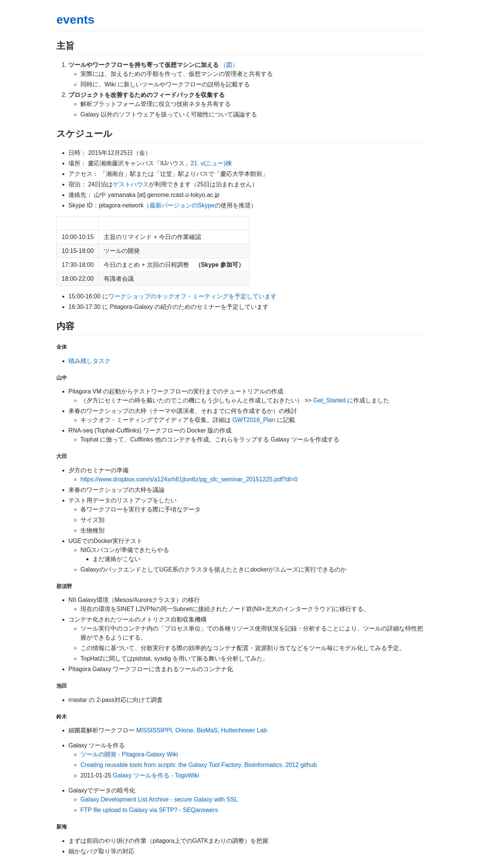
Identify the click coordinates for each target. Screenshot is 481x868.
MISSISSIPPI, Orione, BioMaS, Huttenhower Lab (201, 730)
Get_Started (330, 400)
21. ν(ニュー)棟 (211, 163)
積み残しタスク (89, 361)
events (75, 20)
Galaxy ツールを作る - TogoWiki (156, 775)
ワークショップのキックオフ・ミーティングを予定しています (192, 296)
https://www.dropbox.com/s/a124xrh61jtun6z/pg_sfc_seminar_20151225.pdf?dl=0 (189, 479)
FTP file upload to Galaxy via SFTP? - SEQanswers (149, 810)
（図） (229, 65)
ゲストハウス (131, 184)
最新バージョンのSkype (182, 205)
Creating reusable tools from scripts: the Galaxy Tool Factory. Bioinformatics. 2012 (190, 765)
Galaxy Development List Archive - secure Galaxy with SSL (159, 799)
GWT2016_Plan (254, 420)
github (309, 765)
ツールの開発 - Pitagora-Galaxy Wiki (129, 754)
